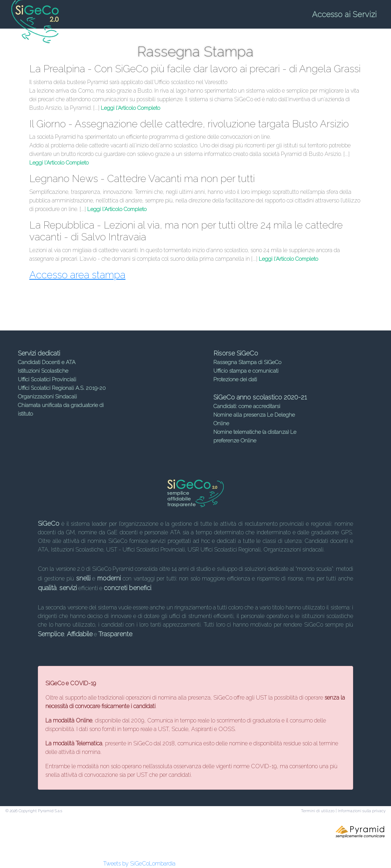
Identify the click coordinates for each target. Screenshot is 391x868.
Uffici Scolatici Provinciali (47, 379)
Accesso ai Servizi (344, 14)
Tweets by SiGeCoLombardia (139, 864)
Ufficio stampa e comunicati (246, 371)
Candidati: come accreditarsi (247, 406)
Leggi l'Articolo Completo (130, 108)
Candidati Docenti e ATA (47, 362)
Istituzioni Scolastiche (43, 371)
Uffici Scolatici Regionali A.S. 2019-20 (62, 388)
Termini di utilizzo (318, 811)
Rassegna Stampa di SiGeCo (247, 362)
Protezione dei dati (235, 379)
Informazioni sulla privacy (362, 811)
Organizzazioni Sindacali (47, 397)
